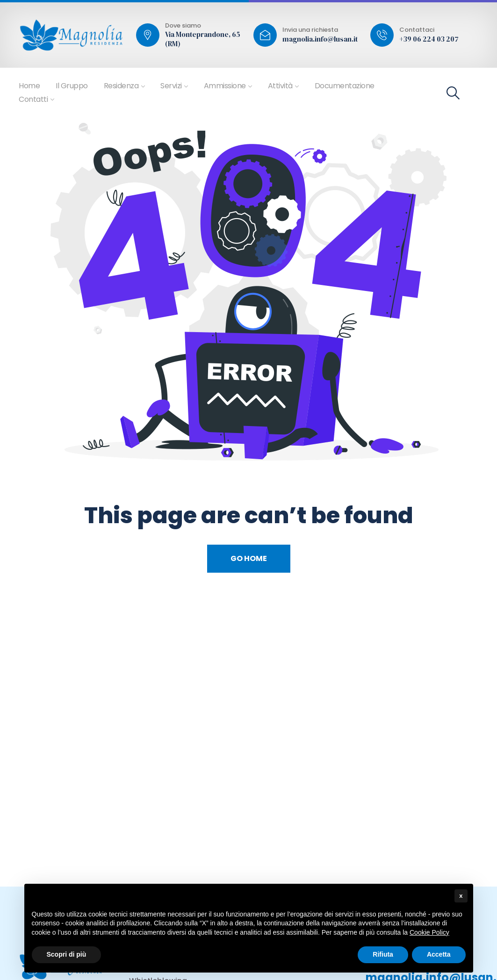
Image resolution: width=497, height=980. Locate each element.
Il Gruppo (72, 86)
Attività (280, 86)
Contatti (33, 99)
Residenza (121, 86)
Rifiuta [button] (383, 954)
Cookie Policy (429, 932)
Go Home (249, 558)
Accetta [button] (439, 954)
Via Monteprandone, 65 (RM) (203, 39)
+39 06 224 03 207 (429, 39)
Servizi (171, 86)
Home (29, 86)
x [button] (461, 896)
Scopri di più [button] (67, 954)
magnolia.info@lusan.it (320, 39)
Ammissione (225, 86)
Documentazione (345, 86)
